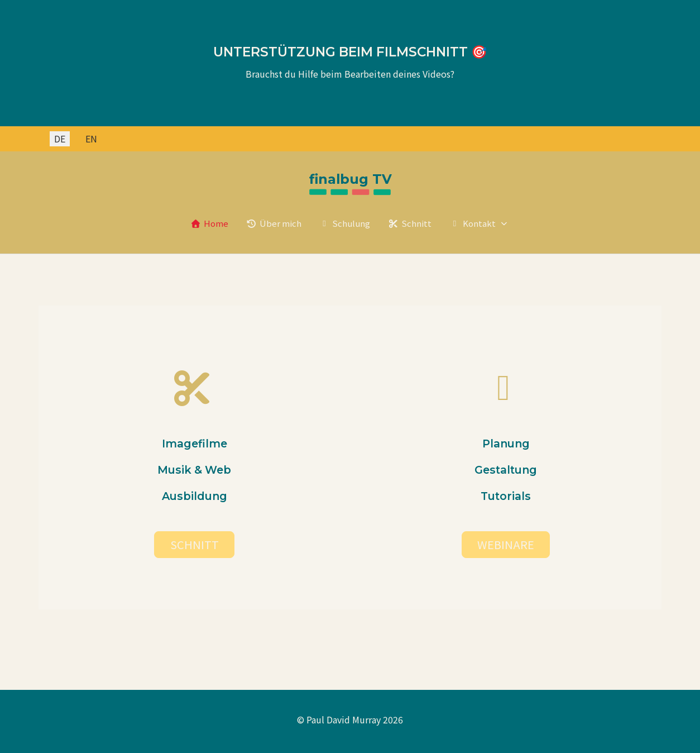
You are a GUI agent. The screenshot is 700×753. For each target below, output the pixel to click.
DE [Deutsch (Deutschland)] (60, 139)
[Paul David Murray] (350, 185)
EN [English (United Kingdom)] (91, 139)
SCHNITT (195, 544)
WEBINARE (506, 544)
